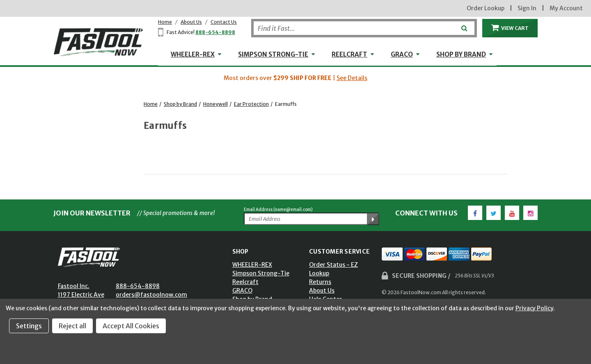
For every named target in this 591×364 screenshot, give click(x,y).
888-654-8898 (215, 32)
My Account (566, 8)
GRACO (402, 54)
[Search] (364, 28)
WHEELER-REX (193, 54)
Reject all (72, 326)
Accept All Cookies (131, 326)
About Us (191, 22)
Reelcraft (349, 54)
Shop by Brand (461, 54)
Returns (320, 282)
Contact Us (224, 22)
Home (165, 22)
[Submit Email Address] (373, 219)
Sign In (527, 8)
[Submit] (464, 25)
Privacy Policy (534, 308)
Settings (29, 326)
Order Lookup (486, 8)
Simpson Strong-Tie (273, 54)
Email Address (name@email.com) (278, 209)
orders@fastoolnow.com (151, 295)
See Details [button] (352, 78)
